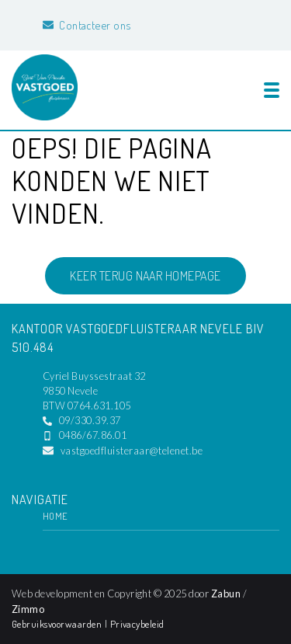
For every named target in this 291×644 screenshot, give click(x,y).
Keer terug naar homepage (145, 276)
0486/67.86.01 (93, 435)
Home (55, 516)
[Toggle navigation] (272, 90)
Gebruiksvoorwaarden (58, 624)
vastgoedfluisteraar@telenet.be (132, 451)
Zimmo (28, 609)
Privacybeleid (137, 624)
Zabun (226, 594)
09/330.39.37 (90, 420)
